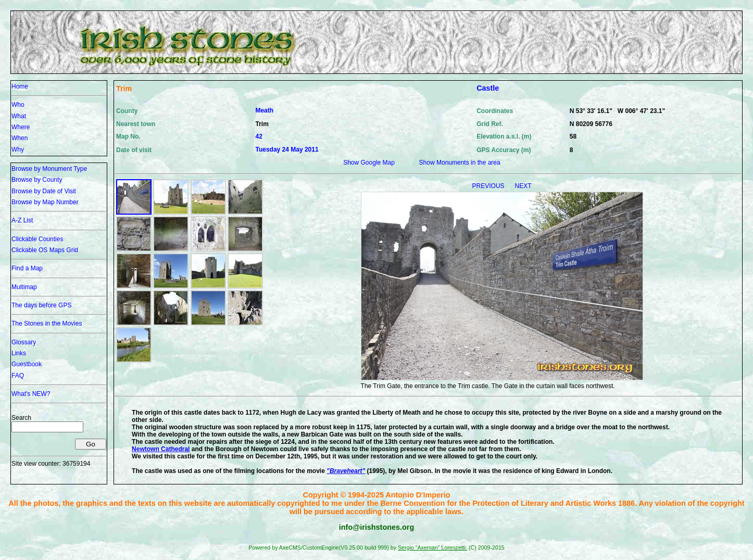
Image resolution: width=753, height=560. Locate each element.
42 (259, 136)
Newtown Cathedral (161, 449)
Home (20, 86)
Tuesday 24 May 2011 (287, 150)
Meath (264, 110)
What (19, 116)
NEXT (523, 186)
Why (18, 150)
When (20, 138)
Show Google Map (369, 163)
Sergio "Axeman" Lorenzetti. (432, 547)
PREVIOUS (489, 186)
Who (18, 105)
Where (21, 127)
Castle (488, 88)
